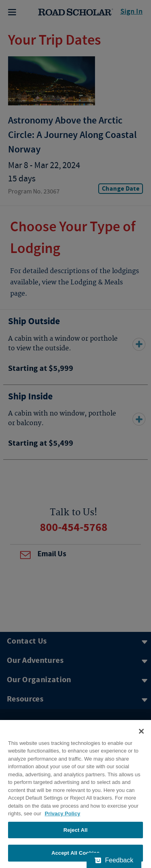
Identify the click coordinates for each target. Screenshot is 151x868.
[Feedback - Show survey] (114, 860)
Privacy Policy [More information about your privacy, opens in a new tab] (62, 813)
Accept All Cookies (76, 853)
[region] (75, 794)
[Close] (141, 731)
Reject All (75, 830)
